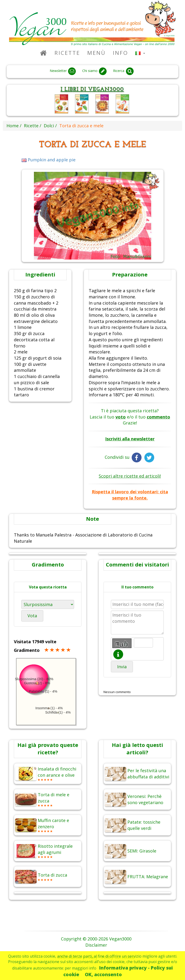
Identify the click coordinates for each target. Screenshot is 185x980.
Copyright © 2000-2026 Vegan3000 (96, 939)
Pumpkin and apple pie (49, 160)
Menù (96, 53)
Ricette (67, 53)
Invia (122, 667)
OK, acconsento (103, 974)
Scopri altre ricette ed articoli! (130, 476)
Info (120, 53)
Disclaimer (96, 945)
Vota (32, 616)
